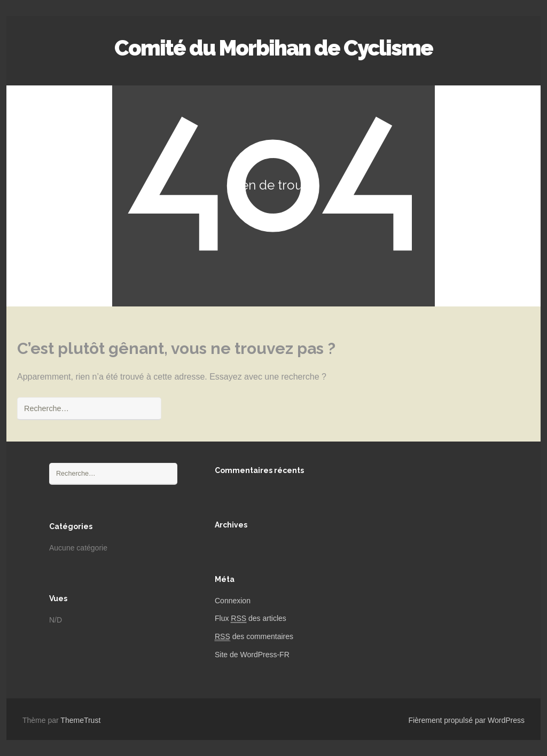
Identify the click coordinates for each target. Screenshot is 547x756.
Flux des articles (251, 619)
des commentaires (254, 637)
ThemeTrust (80, 720)
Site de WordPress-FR (252, 655)
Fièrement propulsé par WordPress (466, 720)
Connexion (233, 601)
